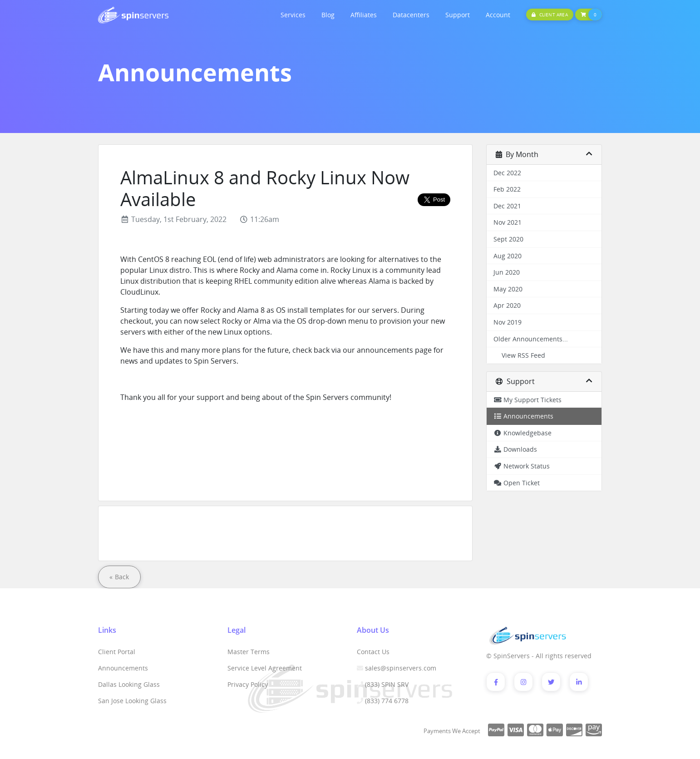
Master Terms (249, 652)
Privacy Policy (248, 684)
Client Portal (117, 652)
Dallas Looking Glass (129, 684)
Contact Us (373, 652)
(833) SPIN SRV (387, 684)
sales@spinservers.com (401, 668)
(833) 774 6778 (387, 701)
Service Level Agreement (265, 668)
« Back (119, 577)
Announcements (123, 668)
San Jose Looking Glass (132, 701)
